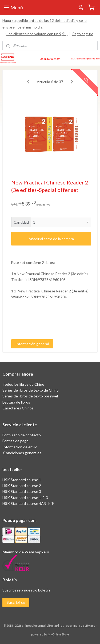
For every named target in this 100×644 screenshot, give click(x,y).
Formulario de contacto (22, 435)
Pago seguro (83, 34)
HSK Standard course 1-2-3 (25, 498)
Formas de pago (15, 441)
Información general (32, 343)
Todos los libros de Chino (23, 384)
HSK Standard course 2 (22, 486)
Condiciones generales (22, 453)
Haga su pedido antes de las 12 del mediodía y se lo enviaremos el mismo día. (45, 24)
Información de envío (20, 447)
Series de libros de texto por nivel (30, 396)
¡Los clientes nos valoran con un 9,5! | (37, 34)
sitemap (52, 625)
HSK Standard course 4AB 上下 (28, 503)
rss (62, 625)
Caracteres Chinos (18, 408)
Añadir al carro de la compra (51, 238)
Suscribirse (16, 602)
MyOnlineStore (58, 634)
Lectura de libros (16, 402)
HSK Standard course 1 (22, 480)
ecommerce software (81, 625)
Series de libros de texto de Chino (31, 390)
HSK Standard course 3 (22, 491)
